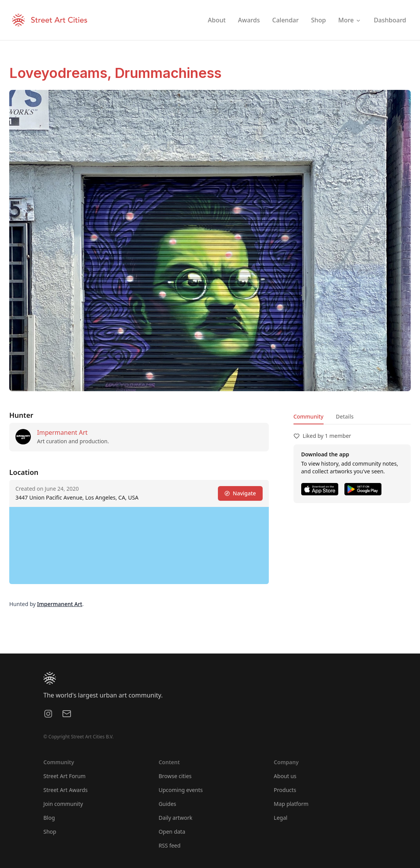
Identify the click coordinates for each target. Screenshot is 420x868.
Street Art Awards (66, 790)
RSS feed (170, 845)
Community (309, 416)
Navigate (240, 493)
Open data (172, 832)
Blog (49, 818)
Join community (63, 804)
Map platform (291, 804)
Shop (50, 832)
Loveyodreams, (62, 73)
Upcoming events (181, 790)
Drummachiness (168, 73)
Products (285, 790)
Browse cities (175, 776)
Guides (167, 804)
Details (345, 416)
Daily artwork (175, 818)
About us (285, 776)
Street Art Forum (65, 776)
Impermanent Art (62, 432)
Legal (281, 818)
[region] (139, 545)
